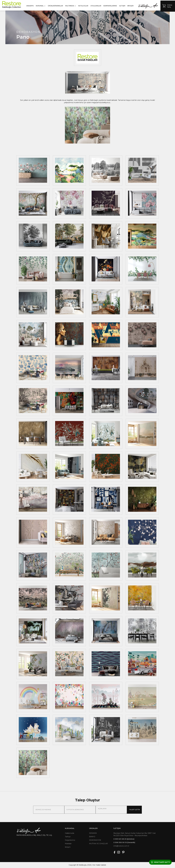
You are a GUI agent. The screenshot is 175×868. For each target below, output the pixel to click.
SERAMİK (93, 833)
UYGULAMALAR (96, 6)
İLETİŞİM (122, 6)
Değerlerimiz (70, 840)
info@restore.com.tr (121, 846)
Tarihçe (68, 837)
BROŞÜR (130, 6)
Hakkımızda (70, 833)
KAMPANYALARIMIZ (110, 6)
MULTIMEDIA (71, 6)
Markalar (68, 844)
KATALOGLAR (83, 6)
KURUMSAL (41, 6)
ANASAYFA (30, 6)
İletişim (68, 847)
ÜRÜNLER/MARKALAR (55, 6)
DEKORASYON (95, 840)
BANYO (92, 837)
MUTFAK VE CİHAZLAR (98, 844)
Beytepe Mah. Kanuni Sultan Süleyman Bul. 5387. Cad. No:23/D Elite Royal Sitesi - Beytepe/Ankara (135, 834)
